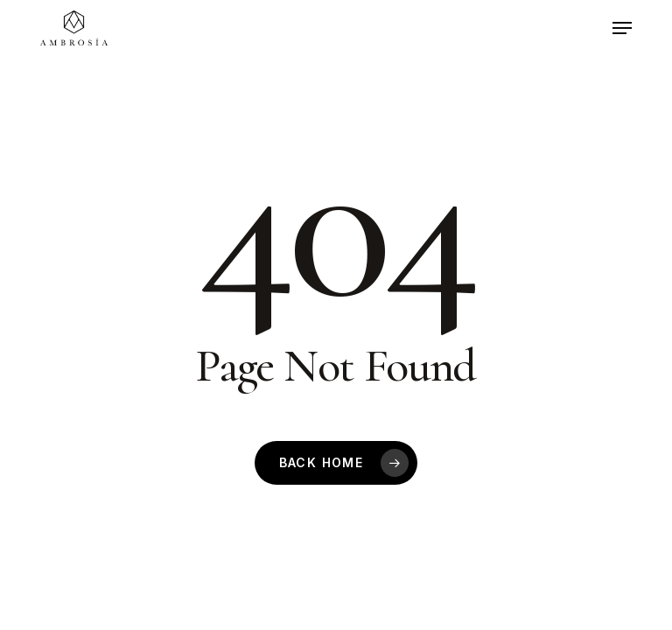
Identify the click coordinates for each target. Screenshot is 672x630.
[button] (622, 28)
